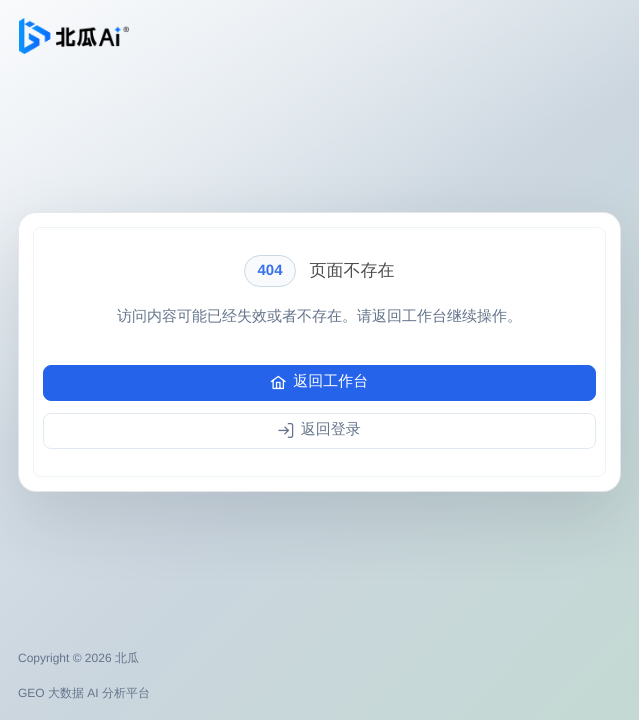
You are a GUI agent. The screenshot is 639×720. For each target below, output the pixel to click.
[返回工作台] (319, 383)
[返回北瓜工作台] (74, 36)
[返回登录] (319, 431)
